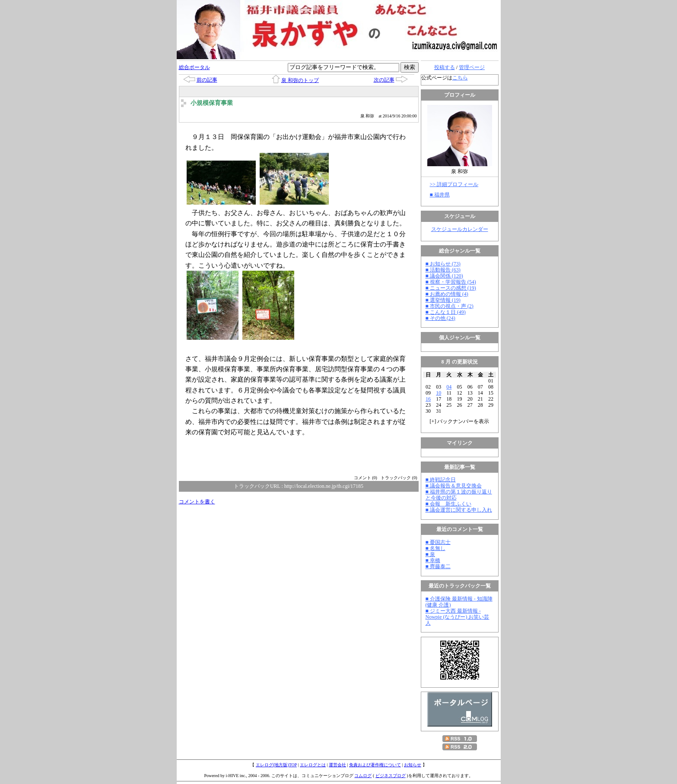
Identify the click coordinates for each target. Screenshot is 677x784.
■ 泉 (430, 554)
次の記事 (384, 80)
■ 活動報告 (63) (443, 270)
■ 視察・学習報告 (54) (451, 282)
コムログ (363, 776)
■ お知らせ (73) (443, 264)
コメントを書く (197, 502)
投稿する (445, 67)
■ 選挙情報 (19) (443, 300)
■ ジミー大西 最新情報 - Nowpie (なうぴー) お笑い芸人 (458, 617)
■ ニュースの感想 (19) (451, 288)
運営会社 (337, 765)
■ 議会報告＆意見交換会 (454, 486)
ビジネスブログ (391, 776)
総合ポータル (194, 67)
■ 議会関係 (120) (444, 276)
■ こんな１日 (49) (446, 312)
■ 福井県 (440, 195)
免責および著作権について (375, 765)
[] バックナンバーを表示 (460, 421)
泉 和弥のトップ (300, 80)
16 (428, 399)
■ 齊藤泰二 (438, 566)
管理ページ (472, 67)
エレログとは (313, 765)
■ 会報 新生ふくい (448, 504)
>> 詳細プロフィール (454, 184)
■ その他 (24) (440, 318)
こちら (460, 78)
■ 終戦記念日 (441, 480)
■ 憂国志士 (438, 542)
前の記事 (207, 80)
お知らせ (413, 765)
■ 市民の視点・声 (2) (450, 306)
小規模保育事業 (212, 103)
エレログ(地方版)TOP (276, 765)
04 (449, 387)
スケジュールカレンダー (460, 229)
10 (439, 393)
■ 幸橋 (433, 560)
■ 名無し (435, 548)
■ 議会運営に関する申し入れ (459, 510)
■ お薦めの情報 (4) (447, 294)
